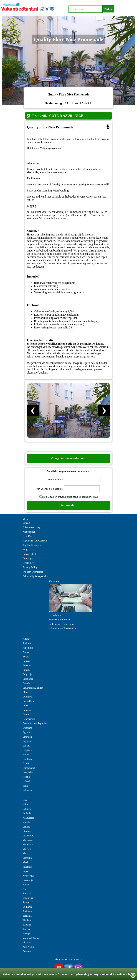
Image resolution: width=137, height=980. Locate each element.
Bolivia (26, 661)
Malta (26, 853)
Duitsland (27, 728)
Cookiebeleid (29, 554)
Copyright (28, 558)
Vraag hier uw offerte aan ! (68, 458)
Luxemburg (28, 836)
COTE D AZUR (61, 116)
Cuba (25, 706)
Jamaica (27, 809)
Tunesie (27, 929)
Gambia (27, 763)
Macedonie (28, 840)
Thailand (27, 920)
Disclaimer (28, 563)
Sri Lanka (28, 907)
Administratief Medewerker (63, 628)
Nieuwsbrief (29, 532)
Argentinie (28, 648)
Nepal (26, 871)
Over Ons (27, 536)
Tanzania (27, 916)
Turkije (26, 934)
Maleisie (27, 849)
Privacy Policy (30, 567)
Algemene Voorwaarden (35, 541)
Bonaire (27, 666)
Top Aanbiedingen (32, 545)
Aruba (26, 652)
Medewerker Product (59, 620)
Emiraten (27, 737)
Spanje (26, 902)
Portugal (27, 894)
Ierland (26, 777)
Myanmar (27, 867)
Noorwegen (28, 876)
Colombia (28, 697)
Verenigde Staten (31, 938)
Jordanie (27, 813)
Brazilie (27, 670)
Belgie (26, 657)
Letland (26, 827)
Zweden (27, 951)
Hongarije (28, 772)
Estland (26, 746)
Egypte (26, 732)
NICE (79, 116)
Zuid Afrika (29, 947)
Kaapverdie (28, 818)
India (25, 786)
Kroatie (26, 822)
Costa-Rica (28, 701)
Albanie (27, 639)
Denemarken (29, 719)
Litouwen (27, 831)
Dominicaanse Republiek (35, 723)
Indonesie (27, 790)
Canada (26, 683)
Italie (25, 804)
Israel (25, 800)
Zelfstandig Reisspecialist (35, 576)
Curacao (27, 710)
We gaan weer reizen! (33, 572)
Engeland (27, 741)
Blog (25, 550)
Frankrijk (40, 116)
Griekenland (29, 768)
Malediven (28, 845)
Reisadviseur (55, 615)
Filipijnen (27, 750)
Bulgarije (27, 674)
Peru (25, 889)
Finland (26, 755)
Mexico (26, 862)
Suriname (27, 911)
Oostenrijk (28, 880)
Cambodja (28, 679)
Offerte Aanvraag (31, 527)
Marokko (27, 858)
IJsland (26, 781)
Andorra (27, 643)
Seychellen (28, 898)
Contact (27, 523)
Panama (27, 885)
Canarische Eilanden (33, 688)
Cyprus (26, 715)
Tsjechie (27, 925)
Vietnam (27, 943)
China (26, 692)
